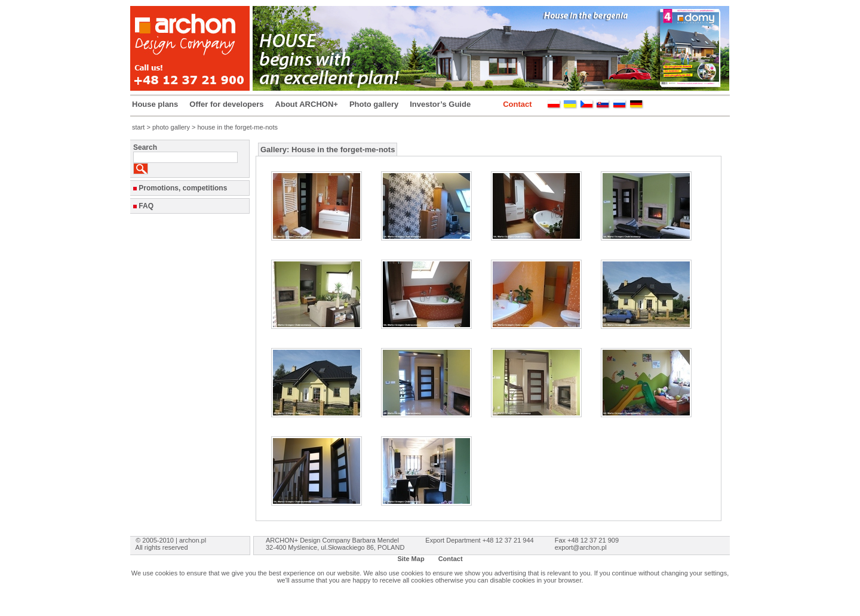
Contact (517, 104)
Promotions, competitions (183, 188)
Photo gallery (374, 104)
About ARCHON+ (307, 104)
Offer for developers (226, 104)
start (138, 127)
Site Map (411, 559)
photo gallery (171, 127)
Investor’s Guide (440, 104)
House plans (155, 104)
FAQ (146, 206)
